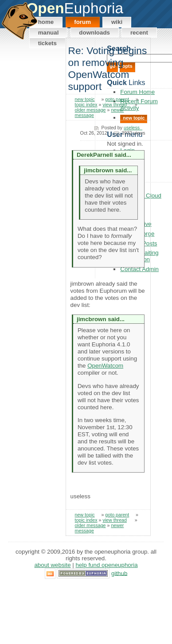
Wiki (117, 22)
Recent (139, 33)
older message (90, 110)
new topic (85, 99)
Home (46, 22)
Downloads (94, 33)
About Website (52, 565)
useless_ (133, 128)
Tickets (47, 43)
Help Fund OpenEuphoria (107, 565)
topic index (86, 105)
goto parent (117, 99)
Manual (49, 33)
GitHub (119, 573)
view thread (115, 105)
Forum (82, 22)
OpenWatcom (105, 366)
